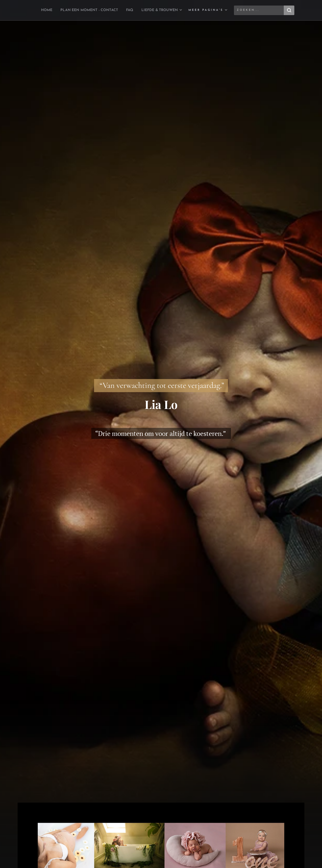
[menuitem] (81, 10)
